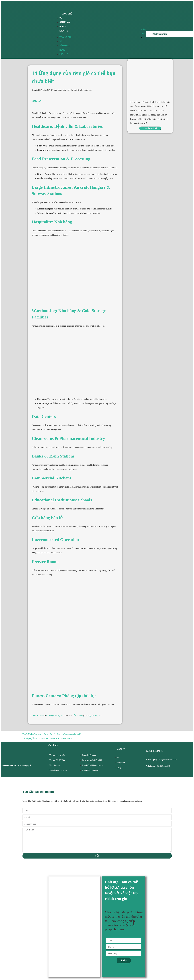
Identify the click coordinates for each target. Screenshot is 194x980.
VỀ (61, 41)
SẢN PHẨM (65, 46)
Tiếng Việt (143, 34)
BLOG (62, 50)
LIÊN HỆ (63, 31)
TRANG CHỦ (66, 14)
